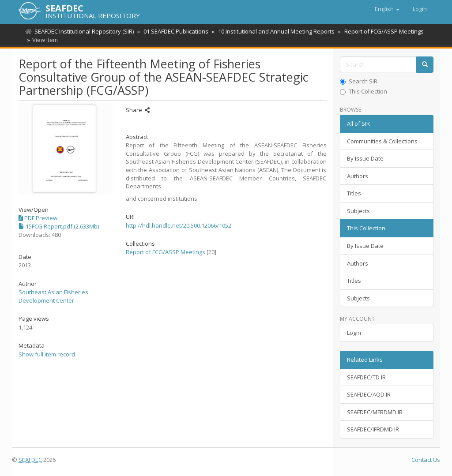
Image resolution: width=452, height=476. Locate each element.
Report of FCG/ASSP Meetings (380, 31)
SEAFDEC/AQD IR (369, 394)
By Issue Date (365, 158)
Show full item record (47, 354)
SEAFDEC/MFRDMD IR (375, 412)
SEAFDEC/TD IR (366, 377)
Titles (354, 193)
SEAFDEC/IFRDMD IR (373, 429)
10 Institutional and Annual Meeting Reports (274, 31)
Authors (358, 176)
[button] (387, 9)
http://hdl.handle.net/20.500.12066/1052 (179, 225)
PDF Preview (38, 218)
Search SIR (359, 81)
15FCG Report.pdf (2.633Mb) (59, 226)
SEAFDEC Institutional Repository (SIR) (84, 31)
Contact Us (426, 460)
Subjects (358, 211)
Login (354, 333)
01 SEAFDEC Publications (175, 31)
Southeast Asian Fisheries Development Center (53, 296)
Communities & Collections (382, 141)
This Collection (363, 91)
